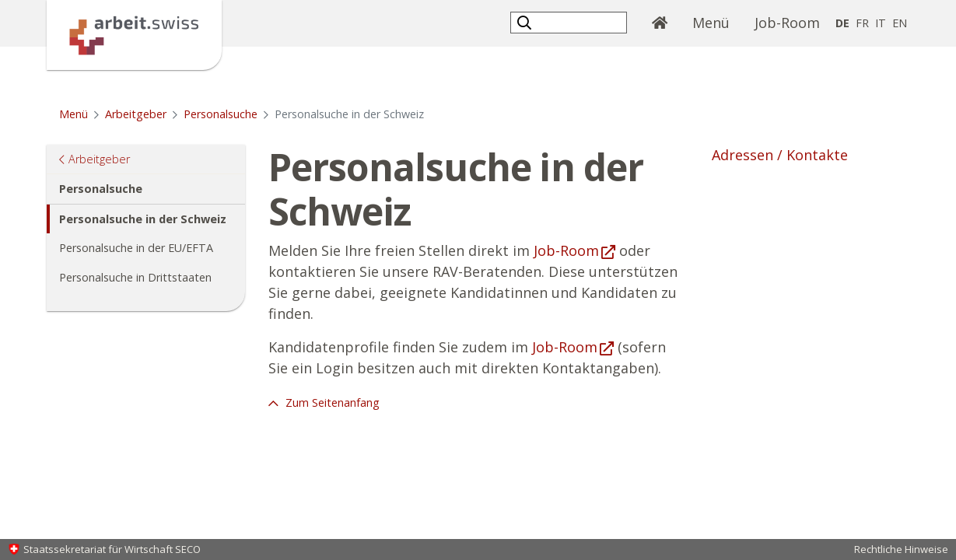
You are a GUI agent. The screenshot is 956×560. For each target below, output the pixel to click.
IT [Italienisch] (881, 23)
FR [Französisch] (862, 23)
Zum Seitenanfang (331, 402)
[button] (526, 22)
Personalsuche (221, 114)
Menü (717, 22)
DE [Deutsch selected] (842, 23)
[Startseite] (134, 33)
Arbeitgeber (136, 114)
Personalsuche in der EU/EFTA (136, 248)
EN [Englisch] (900, 23)
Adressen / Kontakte (780, 155)
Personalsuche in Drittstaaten (135, 277)
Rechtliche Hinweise (901, 549)
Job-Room (787, 23)
